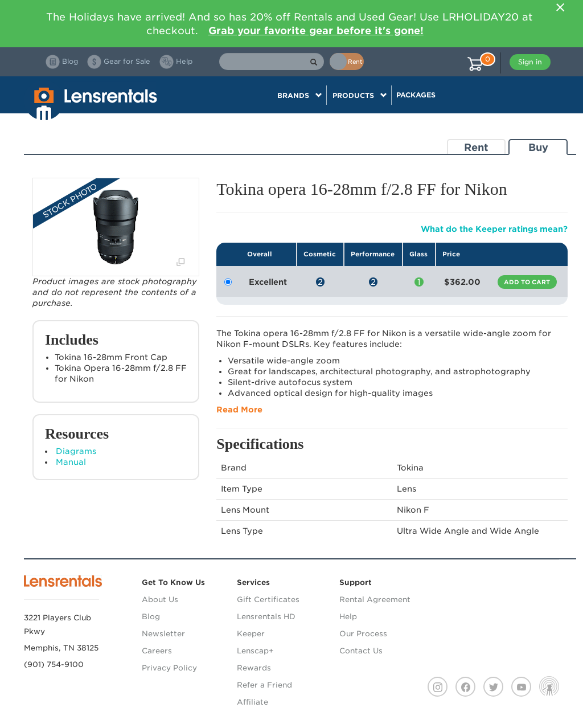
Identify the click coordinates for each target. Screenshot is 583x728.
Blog (151, 617)
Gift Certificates (268, 600)
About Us (160, 600)
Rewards (254, 668)
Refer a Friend (264, 685)
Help (348, 617)
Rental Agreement (375, 600)
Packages (416, 95)
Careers (157, 651)
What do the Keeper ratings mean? (494, 229)
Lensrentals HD (266, 617)
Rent (476, 147)
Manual (71, 462)
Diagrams (76, 451)
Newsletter (163, 634)
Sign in (530, 62)
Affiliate (253, 702)
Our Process (363, 634)
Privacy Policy (169, 668)
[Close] (560, 7)
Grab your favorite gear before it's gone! (316, 30)
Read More (239, 410)
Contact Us (361, 651)
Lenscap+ (255, 651)
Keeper (251, 634)
